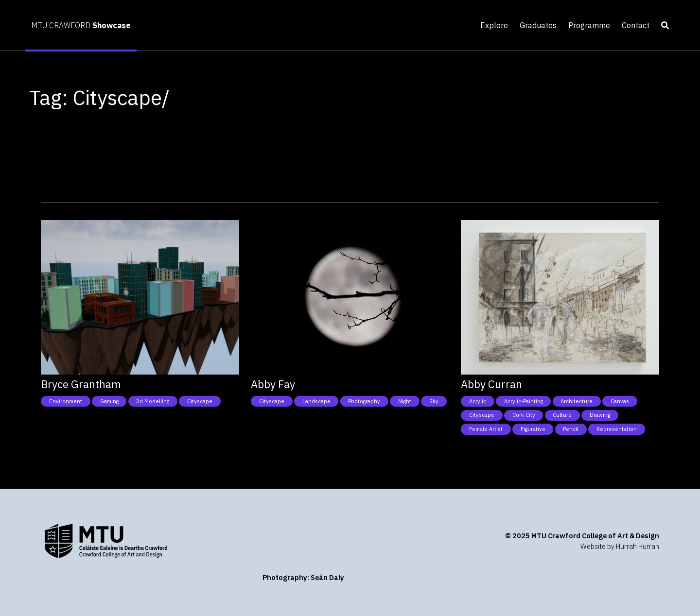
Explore (494, 25)
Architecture (577, 401)
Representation (617, 429)
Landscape (316, 401)
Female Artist (486, 429)
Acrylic (478, 401)
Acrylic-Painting (524, 401)
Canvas (620, 401)
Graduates (538, 25)
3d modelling (153, 401)
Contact (636, 25)
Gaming (109, 401)
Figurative (533, 429)
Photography (364, 401)
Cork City (524, 415)
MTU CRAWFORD (81, 25)
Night (405, 401)
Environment (66, 401)
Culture (562, 415)
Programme (589, 25)
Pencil (571, 429)
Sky (434, 401)
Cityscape (200, 401)
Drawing (600, 415)
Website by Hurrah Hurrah (620, 546)
